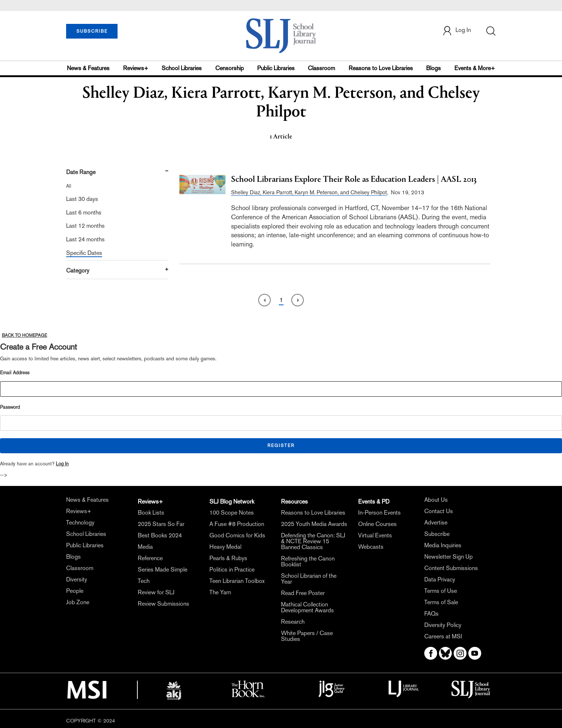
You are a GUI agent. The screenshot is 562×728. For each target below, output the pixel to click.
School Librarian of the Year (309, 579)
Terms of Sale (441, 602)
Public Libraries (276, 68)
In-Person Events (379, 513)
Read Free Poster (303, 593)
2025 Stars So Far (161, 524)
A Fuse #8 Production (237, 524)
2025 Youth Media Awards (314, 524)
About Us (436, 500)
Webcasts (371, 547)
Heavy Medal (225, 547)
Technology (80, 522)
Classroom (321, 68)
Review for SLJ (156, 592)
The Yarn (220, 592)
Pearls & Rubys (228, 558)
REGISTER (281, 446)
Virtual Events (375, 535)
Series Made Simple (163, 570)
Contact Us (439, 511)
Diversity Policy (443, 625)
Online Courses (377, 524)
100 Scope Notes (232, 513)
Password (10, 407)
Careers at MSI (443, 636)
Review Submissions (163, 604)
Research (293, 622)
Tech (144, 581)
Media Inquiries (443, 545)
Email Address (15, 373)
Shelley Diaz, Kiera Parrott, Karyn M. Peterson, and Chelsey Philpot (309, 192)
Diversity (77, 579)
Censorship (230, 68)
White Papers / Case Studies (307, 636)
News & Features (88, 68)
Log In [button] (457, 31)
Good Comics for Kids (237, 535)
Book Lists (151, 513)
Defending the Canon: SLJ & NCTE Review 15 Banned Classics (313, 541)
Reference (150, 558)
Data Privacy (440, 579)
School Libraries (182, 68)
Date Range (81, 172)
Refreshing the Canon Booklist (308, 561)
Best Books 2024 (160, 535)
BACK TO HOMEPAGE (24, 335)
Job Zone (78, 602)
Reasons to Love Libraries (381, 68)
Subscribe (437, 534)
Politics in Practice (232, 570)
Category (78, 271)
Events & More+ (475, 68)
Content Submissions (451, 568)
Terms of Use (441, 591)
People (75, 591)
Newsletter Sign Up (448, 557)
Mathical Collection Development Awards (307, 607)
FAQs (431, 614)
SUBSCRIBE (92, 31)
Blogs (433, 68)
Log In (62, 464)
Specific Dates (84, 253)
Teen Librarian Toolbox (237, 581)
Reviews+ (136, 68)
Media (145, 547)
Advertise (436, 522)
